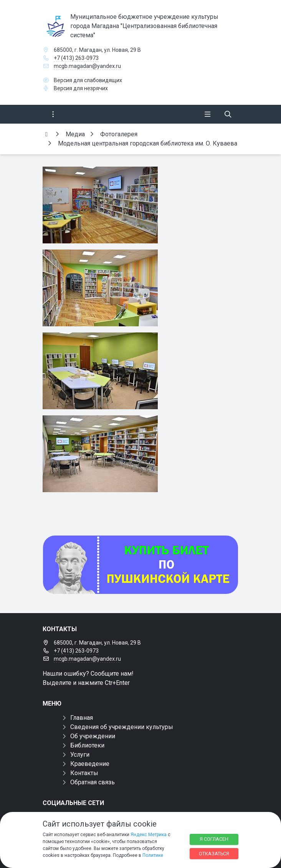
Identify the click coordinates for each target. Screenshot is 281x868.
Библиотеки (87, 745)
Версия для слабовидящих (88, 80)
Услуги (80, 755)
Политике (153, 855)
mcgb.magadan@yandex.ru (87, 66)
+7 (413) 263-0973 (76, 58)
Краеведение (90, 764)
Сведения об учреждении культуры (122, 727)
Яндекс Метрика (149, 835)
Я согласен (214, 839)
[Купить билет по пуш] (140, 565)
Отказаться (214, 854)
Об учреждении (93, 736)
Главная (82, 718)
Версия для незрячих (81, 88)
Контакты (84, 773)
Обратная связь (93, 782)
